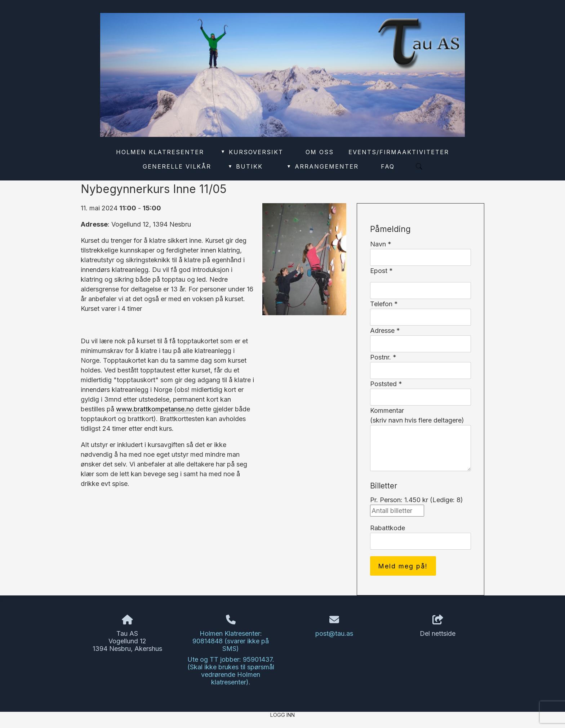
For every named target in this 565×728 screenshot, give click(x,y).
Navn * (381, 244)
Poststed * (386, 384)
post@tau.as (334, 633)
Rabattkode (388, 528)
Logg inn (282, 715)
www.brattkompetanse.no (155, 409)
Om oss (320, 152)
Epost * (381, 271)
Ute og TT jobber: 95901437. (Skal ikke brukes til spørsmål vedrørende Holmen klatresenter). (231, 671)
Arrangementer (323, 166)
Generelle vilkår (177, 166)
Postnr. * (383, 357)
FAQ (388, 166)
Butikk (245, 166)
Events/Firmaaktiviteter (399, 152)
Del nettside (438, 626)
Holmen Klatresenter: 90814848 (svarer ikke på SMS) (231, 641)
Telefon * (384, 304)
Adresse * (385, 330)
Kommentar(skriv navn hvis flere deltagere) (417, 415)
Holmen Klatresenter (160, 152)
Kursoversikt (252, 152)
